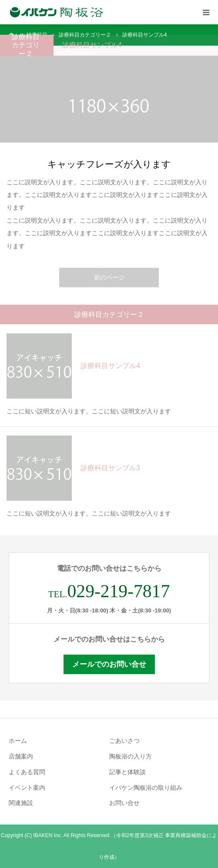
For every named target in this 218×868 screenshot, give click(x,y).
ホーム (18, 741)
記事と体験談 (127, 772)
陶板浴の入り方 (131, 756)
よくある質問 (27, 772)
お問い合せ (124, 803)
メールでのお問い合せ (109, 664)
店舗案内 (21, 756)
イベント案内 (27, 788)
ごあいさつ (124, 741)
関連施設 (21, 803)
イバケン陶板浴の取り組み (146, 788)
